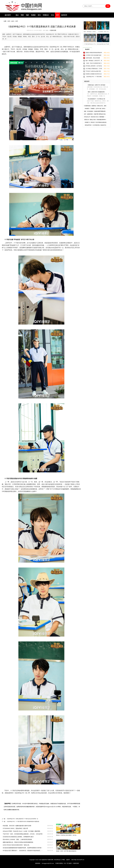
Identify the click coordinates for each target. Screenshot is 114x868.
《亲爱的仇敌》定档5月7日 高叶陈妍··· (96, 85)
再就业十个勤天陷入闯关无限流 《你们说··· (67, 835)
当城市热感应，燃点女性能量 (93, 58)
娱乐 (13, 21)
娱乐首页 (8, 15)
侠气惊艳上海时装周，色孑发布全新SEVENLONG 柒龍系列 (94, 66)
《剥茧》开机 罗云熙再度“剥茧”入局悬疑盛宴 (94, 64)
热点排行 (87, 49)
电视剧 (33, 15)
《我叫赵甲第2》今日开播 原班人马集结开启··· (95, 125)
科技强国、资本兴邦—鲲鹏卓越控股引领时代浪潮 (17, 826)
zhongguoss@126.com (48, 863)
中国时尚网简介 (59, 863)
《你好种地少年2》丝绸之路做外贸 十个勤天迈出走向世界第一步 (22, 819)
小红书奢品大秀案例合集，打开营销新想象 (94, 69)
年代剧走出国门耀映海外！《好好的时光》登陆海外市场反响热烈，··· (23, 851)
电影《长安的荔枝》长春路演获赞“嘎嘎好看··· (95, 111)
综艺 (58, 15)
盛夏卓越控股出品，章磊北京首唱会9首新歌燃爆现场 (18, 842)
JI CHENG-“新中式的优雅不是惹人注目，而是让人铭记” (93, 56)
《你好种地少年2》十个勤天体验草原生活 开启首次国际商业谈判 (94, 77)
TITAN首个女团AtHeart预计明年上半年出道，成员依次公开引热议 (94, 72)
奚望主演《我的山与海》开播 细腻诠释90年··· (95, 120)
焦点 (17, 15)
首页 (9, 21)
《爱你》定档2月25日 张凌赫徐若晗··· (96, 92)
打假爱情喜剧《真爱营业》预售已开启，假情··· (96, 106)
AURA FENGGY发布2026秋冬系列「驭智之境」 (17, 845)
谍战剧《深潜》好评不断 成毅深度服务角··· (67, 851)
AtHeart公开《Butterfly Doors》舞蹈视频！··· (95, 117)
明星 (22, 15)
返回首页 (64, 15)
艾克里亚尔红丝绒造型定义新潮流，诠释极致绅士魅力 (18, 837)
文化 (52, 15)
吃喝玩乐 (46, 15)
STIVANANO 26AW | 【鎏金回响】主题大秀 (15, 828)
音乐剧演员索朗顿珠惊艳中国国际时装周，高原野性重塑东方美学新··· (23, 848)
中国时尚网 (53, 30)
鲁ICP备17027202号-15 (78, 860)
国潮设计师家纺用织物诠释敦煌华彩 (94, 53)
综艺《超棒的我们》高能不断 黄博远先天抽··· (95, 114)
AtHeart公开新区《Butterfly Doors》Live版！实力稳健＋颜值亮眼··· (22, 831)
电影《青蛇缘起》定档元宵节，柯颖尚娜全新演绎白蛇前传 (94, 61)
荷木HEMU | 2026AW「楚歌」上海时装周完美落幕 (17, 839)
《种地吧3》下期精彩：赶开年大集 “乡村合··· (95, 109)
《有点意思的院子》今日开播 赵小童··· (96, 99)
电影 (27, 15)
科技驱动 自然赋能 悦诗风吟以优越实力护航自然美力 (94, 74)
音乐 (39, 15)
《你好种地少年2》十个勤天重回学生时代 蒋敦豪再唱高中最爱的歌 (23, 822)
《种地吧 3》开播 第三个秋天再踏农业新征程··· (96, 122)
